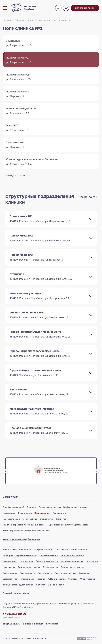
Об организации (23, 21)
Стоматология (10, 579)
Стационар (48, 277)
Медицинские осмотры (72, 562)
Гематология (62, 550)
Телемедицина (27, 579)
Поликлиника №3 (48, 258)
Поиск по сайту (59, 8)
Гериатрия (8, 556)
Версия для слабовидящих (66, 8)
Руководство (59, 513)
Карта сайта (39, 639)
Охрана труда (25, 513)
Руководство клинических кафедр (20, 519)
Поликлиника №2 (48, 238)
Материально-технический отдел (48, 412)
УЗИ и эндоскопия (57, 579)
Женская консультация (48, 296)
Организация (10, 497)
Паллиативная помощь (72, 568)
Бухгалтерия (48, 392)
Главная (7, 21)
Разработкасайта (92, 639)
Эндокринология (56, 585)
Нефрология (9, 568)
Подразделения (42, 21)
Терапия (41, 579)
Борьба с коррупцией (13, 508)
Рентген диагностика (65, 573)
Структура (61, 519)
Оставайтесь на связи (16, 594)
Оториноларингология (29, 568)
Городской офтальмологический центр (48, 335)
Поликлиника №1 (63, 21)
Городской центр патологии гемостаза (48, 373)
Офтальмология (50, 568)
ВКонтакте (52, 624)
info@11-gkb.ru (11, 624)
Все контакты (88, 197)
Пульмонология (27, 573)
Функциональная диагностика (18, 585)
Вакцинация (25, 550)
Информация (9, 513)
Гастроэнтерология (44, 550)
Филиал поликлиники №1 (48, 315)
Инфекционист (10, 562)
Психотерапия (10, 573)
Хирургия (40, 585)
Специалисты (46, 519)
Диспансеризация (49, 556)
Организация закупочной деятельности (69, 525)
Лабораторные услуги (47, 562)
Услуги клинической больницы (21, 540)
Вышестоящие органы (50, 508)
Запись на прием (85, 8)
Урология (73, 579)
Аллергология (10, 550)
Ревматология (45, 573)
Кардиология (26, 562)
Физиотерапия (88, 579)
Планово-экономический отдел (48, 431)
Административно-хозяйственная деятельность (27, 531)
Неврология (92, 562)
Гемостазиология (80, 550)
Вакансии (31, 508)
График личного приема (75, 508)
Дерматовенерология (26, 556)
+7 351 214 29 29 (14, 614)
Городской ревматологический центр (48, 354)
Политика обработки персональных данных (24, 525)
